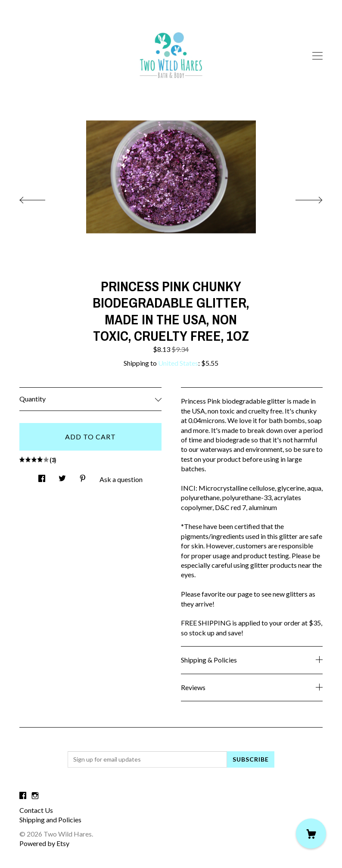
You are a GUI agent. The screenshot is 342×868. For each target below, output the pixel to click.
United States (178, 363)
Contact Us (36, 810)
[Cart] (311, 834)
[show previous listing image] (41, 198)
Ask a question (121, 479)
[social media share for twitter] (62, 476)
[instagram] (35, 795)
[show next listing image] (301, 198)
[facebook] (23, 795)
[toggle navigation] (317, 56)
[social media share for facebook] (42, 476)
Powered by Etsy (44, 843)
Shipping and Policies (50, 820)
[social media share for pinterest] (83, 476)
